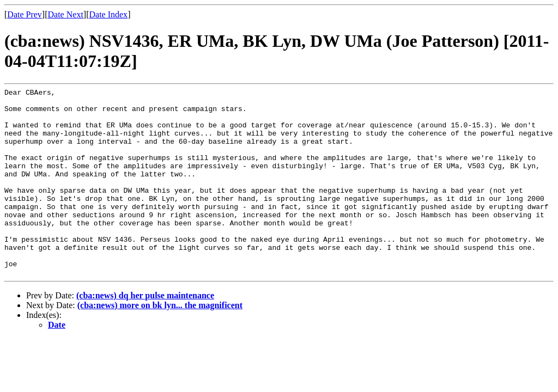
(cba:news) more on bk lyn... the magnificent (160, 343)
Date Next (66, 14)
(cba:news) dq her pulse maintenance (145, 333)
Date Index (108, 14)
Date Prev (25, 14)
